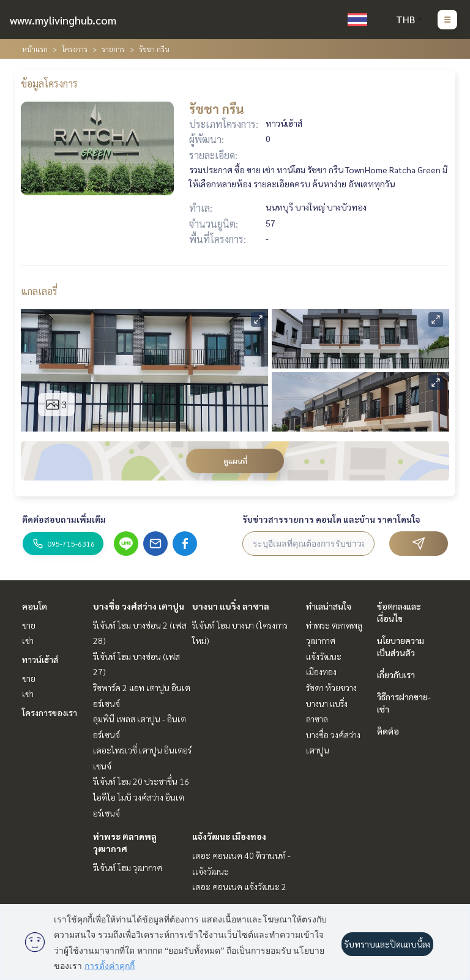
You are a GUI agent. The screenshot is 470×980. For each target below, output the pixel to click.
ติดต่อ (388, 731)
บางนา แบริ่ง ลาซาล (231, 606)
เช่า (28, 640)
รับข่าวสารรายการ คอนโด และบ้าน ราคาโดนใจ (331, 519)
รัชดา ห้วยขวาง (331, 687)
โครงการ (75, 49)
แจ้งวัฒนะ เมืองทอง (229, 836)
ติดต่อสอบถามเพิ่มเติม (64, 519)
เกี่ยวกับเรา (396, 675)
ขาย (29, 625)
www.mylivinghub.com (63, 20)
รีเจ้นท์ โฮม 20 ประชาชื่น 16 (141, 781)
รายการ (113, 49)
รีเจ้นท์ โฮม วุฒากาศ (128, 867)
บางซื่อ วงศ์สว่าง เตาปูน (139, 606)
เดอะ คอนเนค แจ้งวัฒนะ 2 (239, 886)
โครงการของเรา (50, 713)
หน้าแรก (35, 49)
